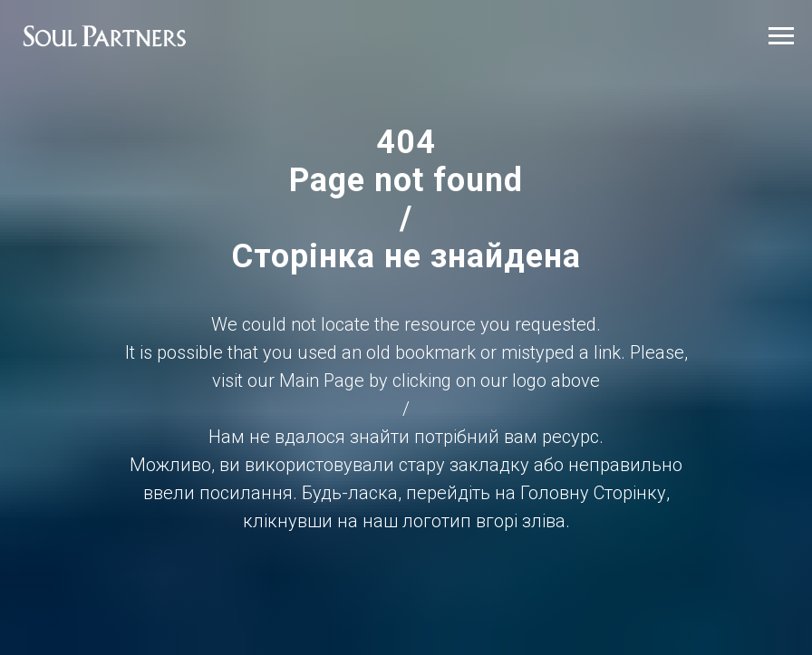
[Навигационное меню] (781, 36)
